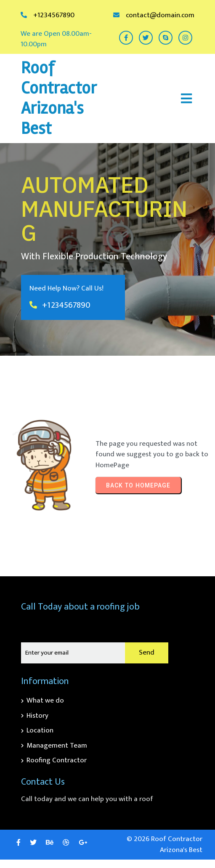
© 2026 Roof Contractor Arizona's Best (165, 844)
